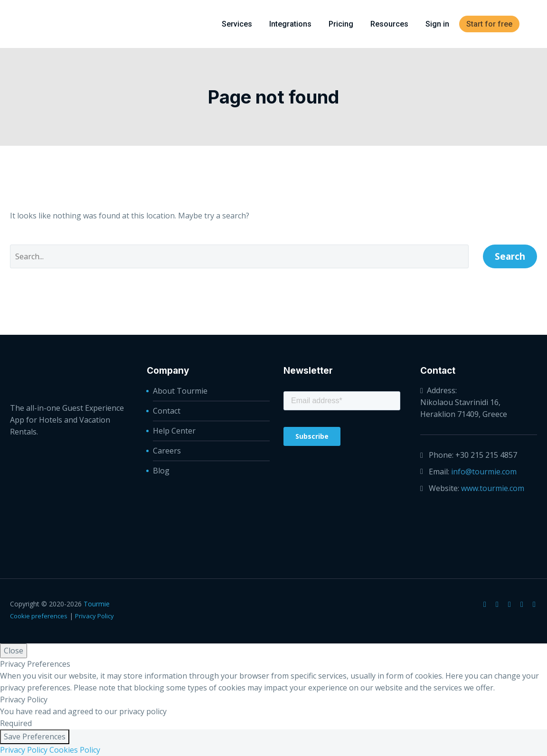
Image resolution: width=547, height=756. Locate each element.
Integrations (290, 24)
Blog (161, 471)
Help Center (174, 431)
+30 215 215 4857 (486, 455)
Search (510, 256)
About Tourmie (180, 391)
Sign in (437, 24)
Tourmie (97, 604)
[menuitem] (534, 24)
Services (237, 24)
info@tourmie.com (484, 472)
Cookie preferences (39, 616)
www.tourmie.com (493, 488)
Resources (389, 24)
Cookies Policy (75, 750)
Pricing (341, 24)
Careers (167, 451)
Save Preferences (35, 737)
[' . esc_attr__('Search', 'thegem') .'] (239, 256)
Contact (167, 411)
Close (14, 651)
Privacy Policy (94, 616)
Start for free (489, 24)
